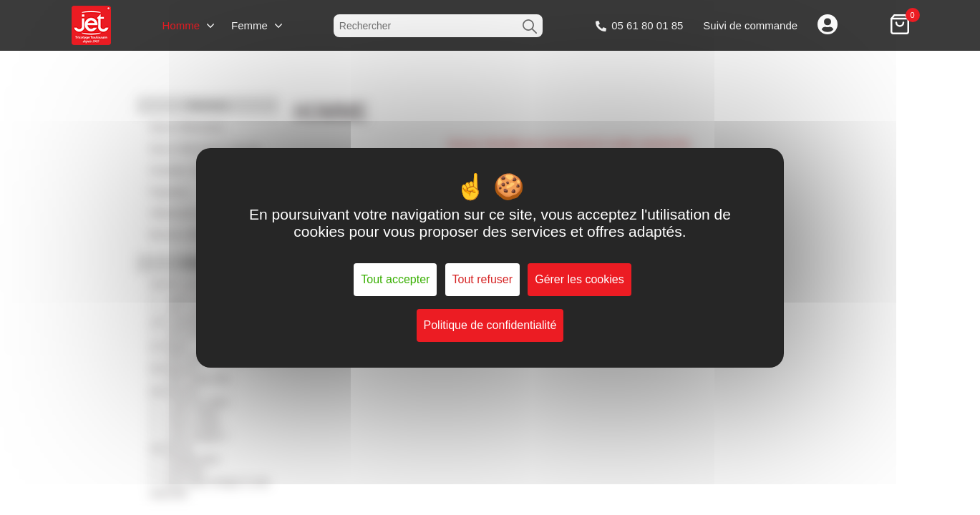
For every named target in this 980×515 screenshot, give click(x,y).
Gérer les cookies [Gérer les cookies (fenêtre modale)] (579, 279)
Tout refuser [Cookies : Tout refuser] (482, 279)
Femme (249, 25)
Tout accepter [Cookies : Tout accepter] (395, 279)
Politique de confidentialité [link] (490, 325)
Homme (181, 25)
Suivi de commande (750, 25)
